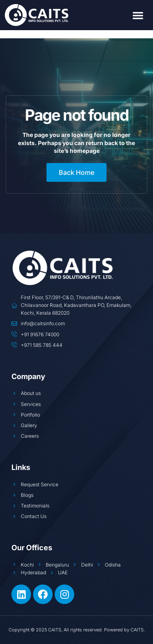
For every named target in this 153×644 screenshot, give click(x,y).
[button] (138, 15)
